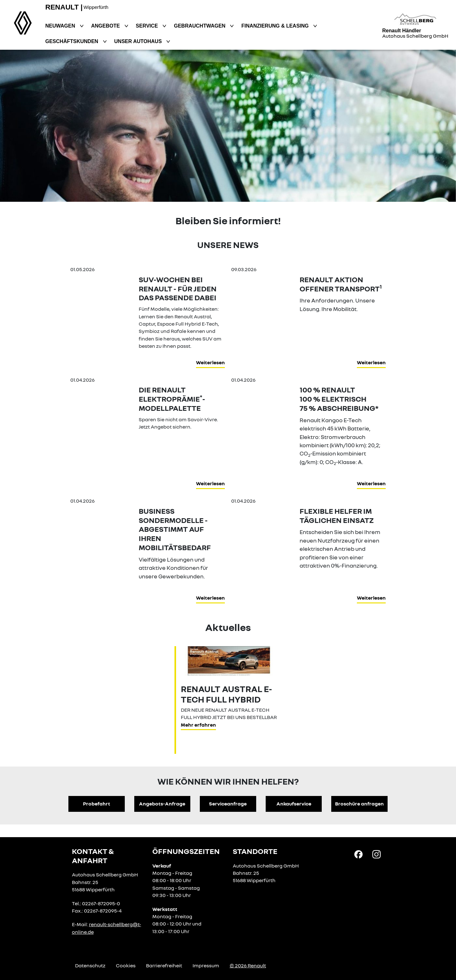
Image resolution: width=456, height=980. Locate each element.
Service (148, 26)
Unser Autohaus (139, 41)
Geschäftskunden (73, 41)
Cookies (126, 965)
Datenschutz (90, 965)
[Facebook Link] (358, 854)
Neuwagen (61, 26)
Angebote (106, 26)
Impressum (206, 965)
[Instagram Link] (377, 854)
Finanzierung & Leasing (276, 26)
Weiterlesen (210, 362)
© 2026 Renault (248, 965)
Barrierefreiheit (164, 965)
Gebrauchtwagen (200, 26)
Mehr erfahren (198, 725)
